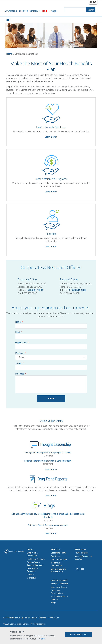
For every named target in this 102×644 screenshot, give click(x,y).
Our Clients (56, 556)
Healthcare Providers (36, 559)
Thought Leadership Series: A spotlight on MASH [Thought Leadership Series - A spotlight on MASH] (48, 453)
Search (91, 10)
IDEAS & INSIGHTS (59, 580)
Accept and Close (78, 634)
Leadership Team (58, 553)
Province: (20, 353)
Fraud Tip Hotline (23, 618)
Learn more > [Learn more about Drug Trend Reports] (51, 496)
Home (9, 54)
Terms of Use (53, 618)
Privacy (34, 618)
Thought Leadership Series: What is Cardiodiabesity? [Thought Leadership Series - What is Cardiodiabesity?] (48, 461)
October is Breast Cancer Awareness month (48, 525)
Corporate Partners (59, 559)
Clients (30, 550)
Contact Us (35, 11)
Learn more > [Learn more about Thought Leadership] (51, 469)
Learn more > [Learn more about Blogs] (51, 533)
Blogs (53, 603)
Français (54, 11)
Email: (18, 332)
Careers (30, 575)
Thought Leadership (59, 584)
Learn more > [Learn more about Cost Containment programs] (51, 192)
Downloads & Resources (16, 11)
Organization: (21, 343)
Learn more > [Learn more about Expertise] (51, 247)
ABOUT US (56, 550)
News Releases (81, 553)
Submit (51, 399)
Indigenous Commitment (57, 564)
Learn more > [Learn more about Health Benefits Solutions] (51, 137)
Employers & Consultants (32, 554)
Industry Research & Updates (59, 598)
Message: (20, 374)
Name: (18, 322)
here (43, 639)
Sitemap (42, 618)
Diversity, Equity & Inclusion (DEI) (58, 570)
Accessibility (9, 618)
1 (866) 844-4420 (77, 290)
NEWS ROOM (80, 550)
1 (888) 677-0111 (35, 290)
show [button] (93, 2)
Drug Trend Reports (59, 587)
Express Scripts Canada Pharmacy (35, 564)
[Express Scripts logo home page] (14, 551)
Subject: (19, 363)
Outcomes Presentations (57, 592)
